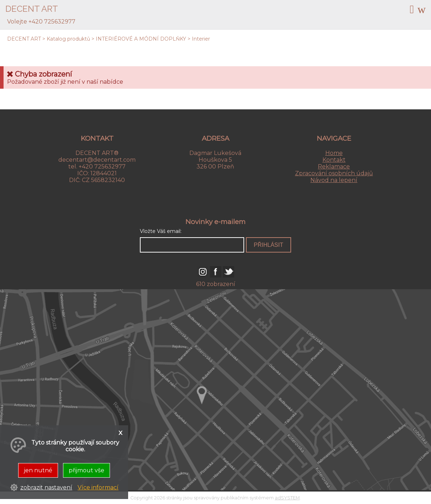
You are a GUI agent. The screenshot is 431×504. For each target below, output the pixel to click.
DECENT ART (24, 39)
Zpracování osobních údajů (334, 173)
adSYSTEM (287, 498)
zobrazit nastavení (46, 487)
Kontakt (334, 160)
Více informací (98, 487)
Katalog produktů (68, 39)
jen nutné (38, 470)
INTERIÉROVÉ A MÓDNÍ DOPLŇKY (141, 39)
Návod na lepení (334, 180)
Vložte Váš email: (161, 231)
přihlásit (269, 245)
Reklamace (334, 167)
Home (334, 153)
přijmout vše (86, 470)
